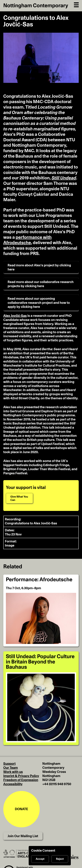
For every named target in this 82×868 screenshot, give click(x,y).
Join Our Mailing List (23, 836)
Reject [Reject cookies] (60, 859)
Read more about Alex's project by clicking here (39, 267)
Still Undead (64, 178)
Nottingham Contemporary (36, 6)
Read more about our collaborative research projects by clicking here (41, 284)
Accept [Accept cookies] (40, 859)
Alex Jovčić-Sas (15, 316)
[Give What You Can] (19, 498)
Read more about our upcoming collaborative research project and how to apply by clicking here (39, 303)
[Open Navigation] (76, 4)
